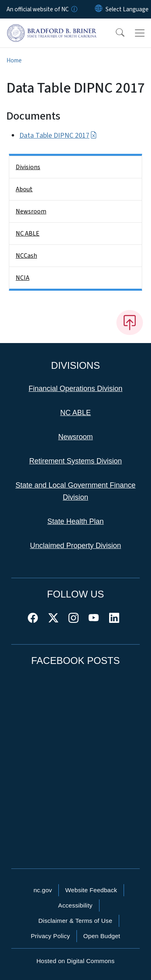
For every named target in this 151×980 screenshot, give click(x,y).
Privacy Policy (50, 936)
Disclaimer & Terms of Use (75, 921)
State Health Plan (75, 521)
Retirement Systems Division (75, 461)
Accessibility (75, 905)
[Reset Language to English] (99, 9)
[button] (115, 33)
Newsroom (31, 211)
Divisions (28, 167)
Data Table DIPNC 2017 (58, 135)
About (24, 189)
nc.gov (43, 890)
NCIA (23, 278)
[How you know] (74, 9)
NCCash (26, 256)
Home (14, 60)
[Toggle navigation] (140, 33)
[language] (127, 9)
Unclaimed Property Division (75, 546)
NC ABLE (28, 234)
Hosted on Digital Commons (75, 961)
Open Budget (102, 936)
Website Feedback (91, 890)
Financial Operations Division (75, 389)
